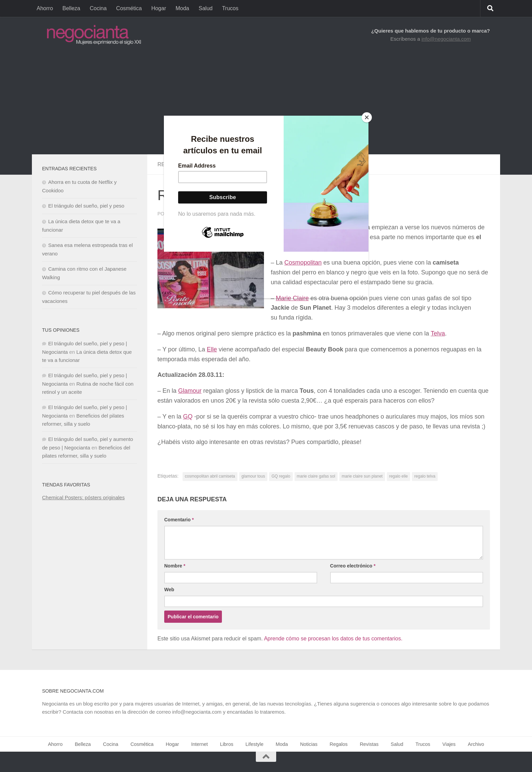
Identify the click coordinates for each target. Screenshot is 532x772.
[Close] (367, 117)
